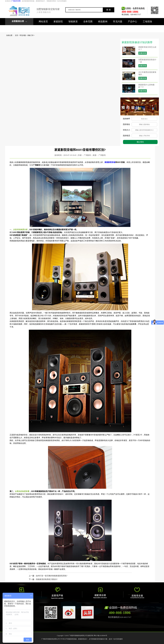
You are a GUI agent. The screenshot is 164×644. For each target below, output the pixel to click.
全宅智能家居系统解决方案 (98, 639)
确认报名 (140, 142)
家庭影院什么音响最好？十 (146, 86)
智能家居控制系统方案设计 (47, 579)
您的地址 (126, 124)
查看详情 (143, 53)
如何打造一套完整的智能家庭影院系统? (52, 576)
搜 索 (109, 10)
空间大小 (126, 130)
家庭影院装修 (72, 639)
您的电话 (126, 136)
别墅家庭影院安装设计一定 (147, 61)
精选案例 (103, 22)
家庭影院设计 (83, 639)
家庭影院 (58, 22)
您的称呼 (126, 119)
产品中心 (132, 22)
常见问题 (118, 22)
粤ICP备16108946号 (101, 636)
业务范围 (88, 22)
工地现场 (147, 22)
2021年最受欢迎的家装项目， (147, 73)
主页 (16, 35)
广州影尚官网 (16, 1)
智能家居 (73, 22)
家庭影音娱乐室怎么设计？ (147, 48)
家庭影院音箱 (110, 162)
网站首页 (43, 22)
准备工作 (30, 35)
